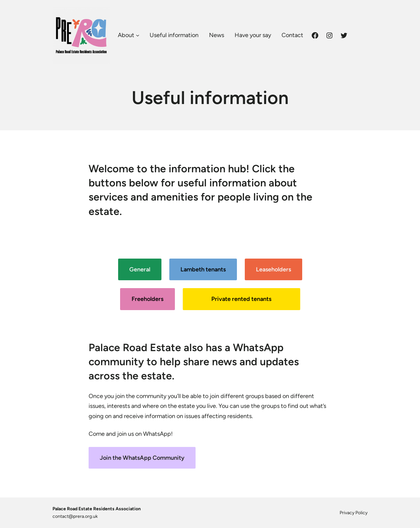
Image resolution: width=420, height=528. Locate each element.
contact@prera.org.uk (75, 516)
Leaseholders (273, 269)
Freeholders (147, 299)
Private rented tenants (241, 299)
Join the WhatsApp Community (142, 458)
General (140, 269)
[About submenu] (138, 35)
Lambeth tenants (203, 269)
